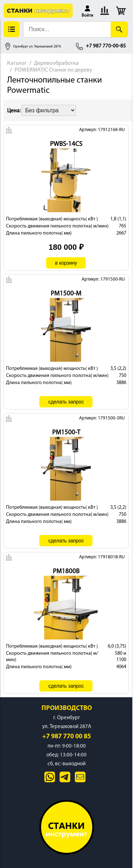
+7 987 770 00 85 (66, 737)
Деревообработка (56, 63)
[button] (87, 11)
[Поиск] (119, 29)
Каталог (17, 63)
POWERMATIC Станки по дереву (53, 70)
